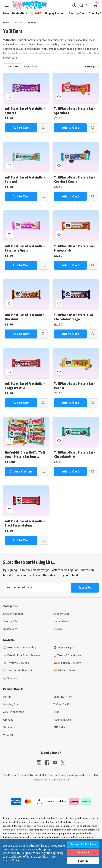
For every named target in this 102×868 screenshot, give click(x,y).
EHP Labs (59, 727)
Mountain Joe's (62, 720)
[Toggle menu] (7, 5)
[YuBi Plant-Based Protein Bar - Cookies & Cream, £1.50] (76, 157)
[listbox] (70, 67)
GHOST (58, 712)
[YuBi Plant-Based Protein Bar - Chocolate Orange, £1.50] (76, 294)
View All (8, 735)
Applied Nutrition (14, 712)
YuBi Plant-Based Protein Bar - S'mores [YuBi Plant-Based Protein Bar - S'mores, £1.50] (25, 111)
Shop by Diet (11, 621)
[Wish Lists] (88, 5)
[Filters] (13, 67)
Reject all (83, 852)
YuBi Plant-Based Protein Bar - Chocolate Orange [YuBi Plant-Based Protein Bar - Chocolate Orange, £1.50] (74, 317)
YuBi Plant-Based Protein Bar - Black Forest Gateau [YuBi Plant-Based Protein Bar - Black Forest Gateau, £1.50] (25, 523)
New (6, 13)
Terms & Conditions (69, 655)
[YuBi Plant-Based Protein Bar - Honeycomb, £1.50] (76, 226)
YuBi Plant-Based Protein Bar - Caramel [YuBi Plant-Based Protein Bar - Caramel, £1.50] (25, 179)
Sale (36, 13)
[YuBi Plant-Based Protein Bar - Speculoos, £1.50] (76, 88)
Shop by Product (55, 13)
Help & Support (66, 648)
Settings (83, 861)
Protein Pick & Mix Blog (22, 648)
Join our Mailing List (20, 670)
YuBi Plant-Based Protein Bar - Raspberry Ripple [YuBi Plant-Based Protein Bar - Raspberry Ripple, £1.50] (25, 248)
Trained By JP (61, 704)
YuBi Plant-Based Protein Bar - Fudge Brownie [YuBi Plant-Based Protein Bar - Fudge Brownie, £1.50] (25, 386)
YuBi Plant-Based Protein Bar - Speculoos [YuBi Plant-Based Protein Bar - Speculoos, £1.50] (74, 111)
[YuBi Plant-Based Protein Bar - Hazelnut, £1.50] (26, 294)
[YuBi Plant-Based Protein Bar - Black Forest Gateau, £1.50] (26, 501)
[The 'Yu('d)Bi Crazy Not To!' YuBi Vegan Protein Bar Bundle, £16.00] (26, 432)
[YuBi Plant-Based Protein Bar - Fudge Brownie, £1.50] (26, 363)
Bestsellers (20, 13)
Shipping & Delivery (69, 663)
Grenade (8, 720)
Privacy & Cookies (18, 663)
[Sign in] (74, 5)
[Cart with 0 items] (95, 5)
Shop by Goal (77, 13)
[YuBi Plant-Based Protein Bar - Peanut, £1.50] (76, 363)
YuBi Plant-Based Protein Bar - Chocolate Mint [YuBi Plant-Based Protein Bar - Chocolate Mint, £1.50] (74, 454)
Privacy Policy (11, 860)
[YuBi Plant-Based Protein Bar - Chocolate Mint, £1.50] (76, 432)
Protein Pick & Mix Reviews (24, 655)
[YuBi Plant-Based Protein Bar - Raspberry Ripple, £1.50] (26, 226)
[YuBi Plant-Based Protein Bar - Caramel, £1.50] (26, 157)
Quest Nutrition (63, 697)
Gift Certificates (67, 670)
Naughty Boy (11, 704)
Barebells (9, 727)
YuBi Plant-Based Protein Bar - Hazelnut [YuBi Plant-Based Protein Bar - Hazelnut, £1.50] (25, 317)
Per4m (7, 697)
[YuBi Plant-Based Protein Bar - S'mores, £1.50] (26, 88)
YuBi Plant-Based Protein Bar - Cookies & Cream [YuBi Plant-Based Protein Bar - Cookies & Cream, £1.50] (74, 179)
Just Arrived (61, 621)
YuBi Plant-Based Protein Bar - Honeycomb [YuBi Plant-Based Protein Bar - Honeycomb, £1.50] (74, 248)
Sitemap (12, 678)
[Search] (81, 5)
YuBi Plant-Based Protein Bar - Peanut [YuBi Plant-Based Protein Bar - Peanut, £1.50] (74, 386)
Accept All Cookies (83, 844)
